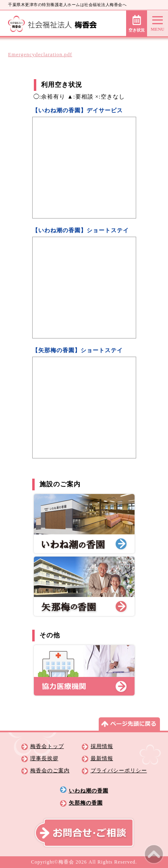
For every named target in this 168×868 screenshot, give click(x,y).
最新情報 (102, 759)
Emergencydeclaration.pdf (40, 55)
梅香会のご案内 (50, 771)
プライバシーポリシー (119, 771)
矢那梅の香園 (86, 803)
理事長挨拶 (44, 759)
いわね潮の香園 (89, 791)
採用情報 (102, 746)
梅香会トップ (47, 746)
